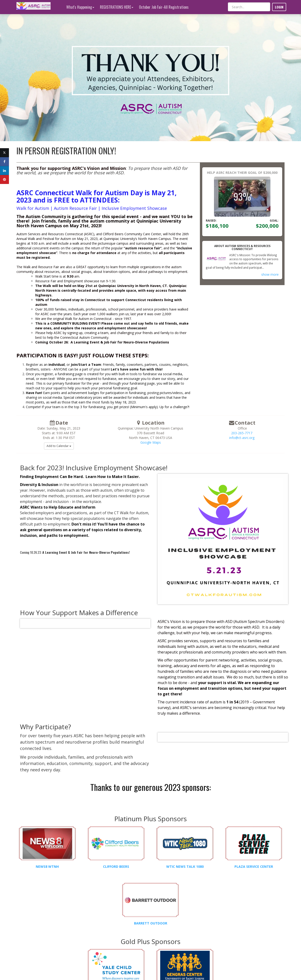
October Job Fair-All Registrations (164, 7)
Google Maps (151, 442)
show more (270, 274)
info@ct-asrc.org (242, 438)
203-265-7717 (242, 433)
